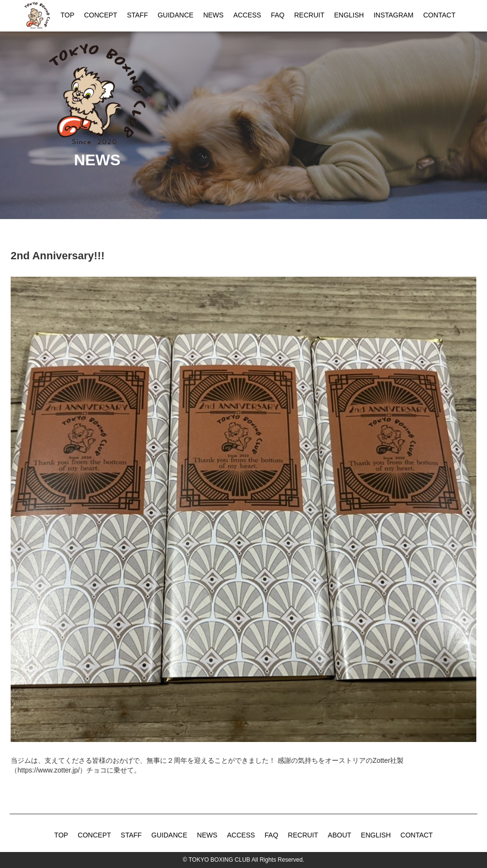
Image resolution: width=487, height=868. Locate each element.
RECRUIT (309, 15)
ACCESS (247, 15)
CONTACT (439, 15)
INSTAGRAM (393, 15)
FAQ (277, 15)
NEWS (213, 15)
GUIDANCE (176, 15)
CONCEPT (100, 15)
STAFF (138, 15)
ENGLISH (349, 15)
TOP (68, 15)
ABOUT (340, 835)
